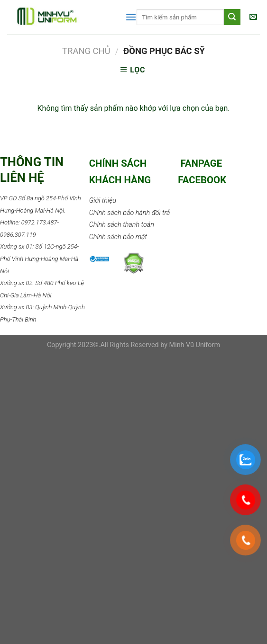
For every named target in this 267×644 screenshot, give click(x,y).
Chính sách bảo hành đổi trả (130, 213)
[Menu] (131, 17)
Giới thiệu (103, 201)
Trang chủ (86, 51)
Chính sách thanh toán (122, 225)
